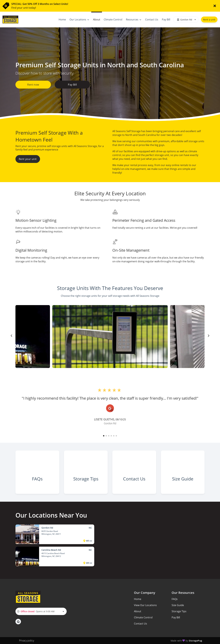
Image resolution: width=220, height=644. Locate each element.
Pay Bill (72, 85)
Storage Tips (179, 611)
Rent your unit (28, 159)
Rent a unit (209, 20)
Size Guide (178, 605)
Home (138, 599)
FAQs (175, 599)
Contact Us (140, 624)
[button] (104, 436)
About (138, 611)
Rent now (33, 85)
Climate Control (143, 617)
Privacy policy (27, 641)
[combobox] (41, 611)
